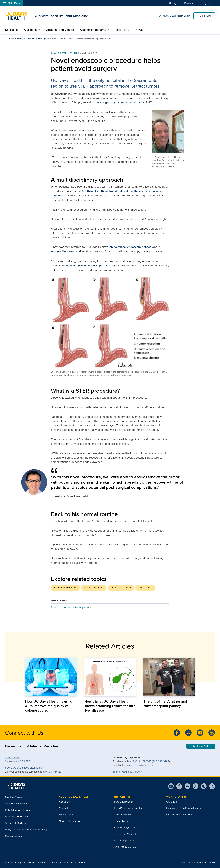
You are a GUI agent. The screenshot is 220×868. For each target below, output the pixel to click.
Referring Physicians (124, 828)
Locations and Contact (60, 30)
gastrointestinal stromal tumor (125, 102)
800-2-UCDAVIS (142, 761)
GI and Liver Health (64, 53)
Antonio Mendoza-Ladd (66, 251)
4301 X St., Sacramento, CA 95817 (198, 862)
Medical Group (14, 836)
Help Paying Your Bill (125, 834)
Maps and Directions (71, 821)
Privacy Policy (78, 862)
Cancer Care (145, 588)
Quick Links (206, 16)
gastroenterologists (117, 191)
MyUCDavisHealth (123, 802)
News (139, 30)
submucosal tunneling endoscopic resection (87, 265)
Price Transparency (123, 840)
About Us (64, 802)
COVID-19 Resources (125, 847)
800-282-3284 (161, 761)
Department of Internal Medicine (41, 39)
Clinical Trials (120, 821)
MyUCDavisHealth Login (175, 16)
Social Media (66, 815)
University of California (179, 815)
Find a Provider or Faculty (127, 808)
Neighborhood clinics (17, 817)
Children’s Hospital (16, 804)
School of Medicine (16, 823)
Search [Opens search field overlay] (210, 3)
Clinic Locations (122, 815)
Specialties (12, 30)
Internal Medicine (94, 588)
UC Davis (172, 802)
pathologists (139, 191)
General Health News (65, 588)
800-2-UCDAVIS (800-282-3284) (24, 768)
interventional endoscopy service (130, 247)
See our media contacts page (70, 607)
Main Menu (12, 3)
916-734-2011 (56, 772)
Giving (173, 3)
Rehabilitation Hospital (18, 810)
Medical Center (14, 797)
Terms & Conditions (59, 862)
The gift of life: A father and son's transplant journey (165, 704)
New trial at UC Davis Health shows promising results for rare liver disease (110, 706)
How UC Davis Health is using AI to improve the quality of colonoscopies (49, 706)
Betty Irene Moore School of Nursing (26, 829)
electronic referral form (140, 765)
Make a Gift (201, 746)
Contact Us (65, 808)
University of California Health (184, 808)
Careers (188, 3)
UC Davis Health (15, 39)
